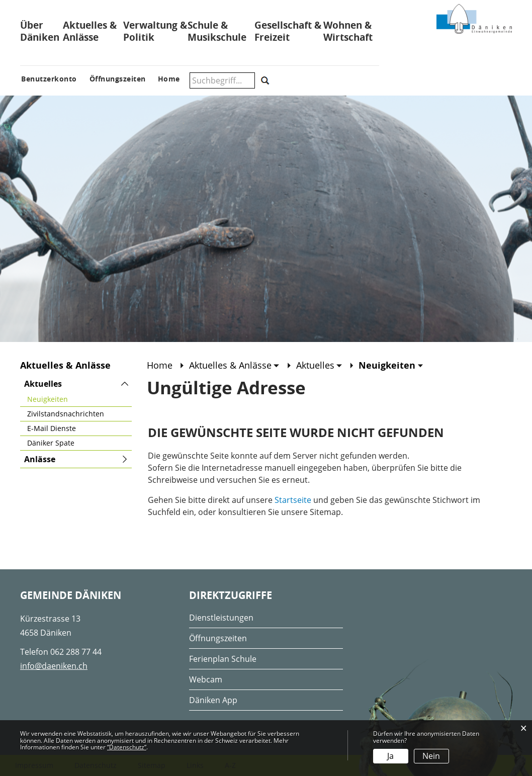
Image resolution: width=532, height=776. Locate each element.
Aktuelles (43, 384)
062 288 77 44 (76, 652)
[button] (234, 365)
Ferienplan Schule (223, 659)
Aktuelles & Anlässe (90, 31)
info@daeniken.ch (54, 666)
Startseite (293, 500)
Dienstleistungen (221, 618)
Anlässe (40, 459)
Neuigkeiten (69, 399)
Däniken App (213, 700)
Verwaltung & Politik (155, 31)
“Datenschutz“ (127, 747)
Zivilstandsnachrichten (66, 414)
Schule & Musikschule (217, 31)
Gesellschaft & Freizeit (288, 31)
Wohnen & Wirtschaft (348, 31)
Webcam (206, 679)
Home (160, 365)
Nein (431, 756)
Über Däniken (40, 31)
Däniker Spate (51, 443)
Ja (390, 756)
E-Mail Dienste (52, 428)
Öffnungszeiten (218, 638)
